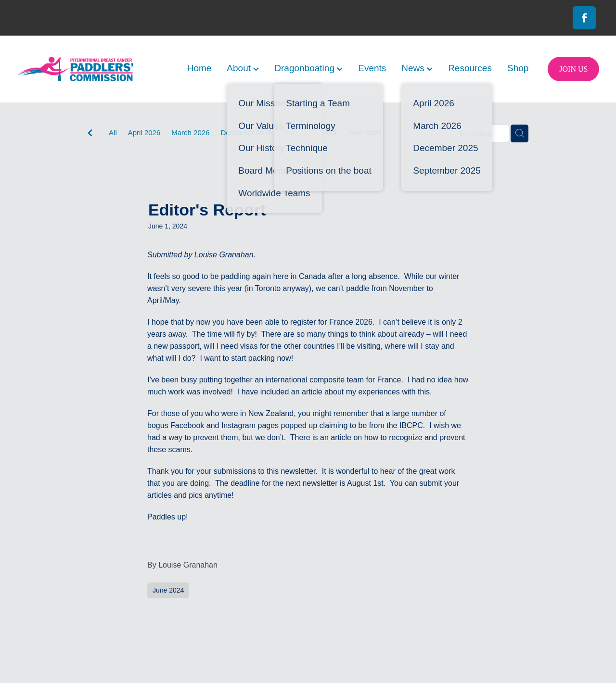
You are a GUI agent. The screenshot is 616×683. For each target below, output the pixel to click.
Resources (470, 68)
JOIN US (573, 69)
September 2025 (310, 133)
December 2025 (246, 133)
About (243, 68)
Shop (518, 68)
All (113, 133)
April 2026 (144, 133)
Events (372, 68)
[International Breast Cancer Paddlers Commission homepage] (75, 69)
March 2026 (190, 133)
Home (199, 68)
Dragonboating (308, 68)
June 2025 (364, 133)
